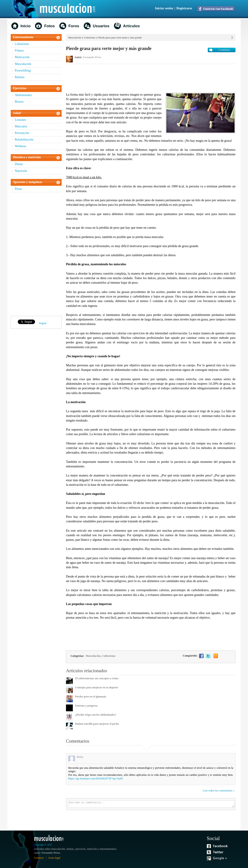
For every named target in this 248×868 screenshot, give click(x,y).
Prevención (22, 133)
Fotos (49, 26)
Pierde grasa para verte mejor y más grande (120, 37)
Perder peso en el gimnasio (91, 697)
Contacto (39, 858)
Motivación (22, 57)
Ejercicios (20, 88)
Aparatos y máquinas (28, 182)
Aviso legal (54, 858)
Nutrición (21, 171)
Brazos (19, 102)
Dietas (19, 164)
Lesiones (20, 120)
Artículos (132, 26)
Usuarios (101, 26)
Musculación (23, 64)
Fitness (19, 51)
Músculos (21, 126)
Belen (80, 757)
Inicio (25, 26)
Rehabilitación (24, 140)
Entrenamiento (23, 37)
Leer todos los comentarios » (219, 791)
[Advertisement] (151, 78)
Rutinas (20, 77)
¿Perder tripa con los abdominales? (96, 715)
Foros (74, 26)
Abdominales (23, 95)
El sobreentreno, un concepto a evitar (97, 678)
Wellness (20, 146)
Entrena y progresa (86, 706)
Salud (17, 113)
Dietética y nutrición (27, 157)
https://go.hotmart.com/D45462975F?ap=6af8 (95, 778)
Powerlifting (23, 71)
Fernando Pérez (92, 57)
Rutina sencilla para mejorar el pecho (97, 724)
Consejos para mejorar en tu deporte (97, 687)
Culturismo (22, 44)
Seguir (43, 323)
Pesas (18, 189)
